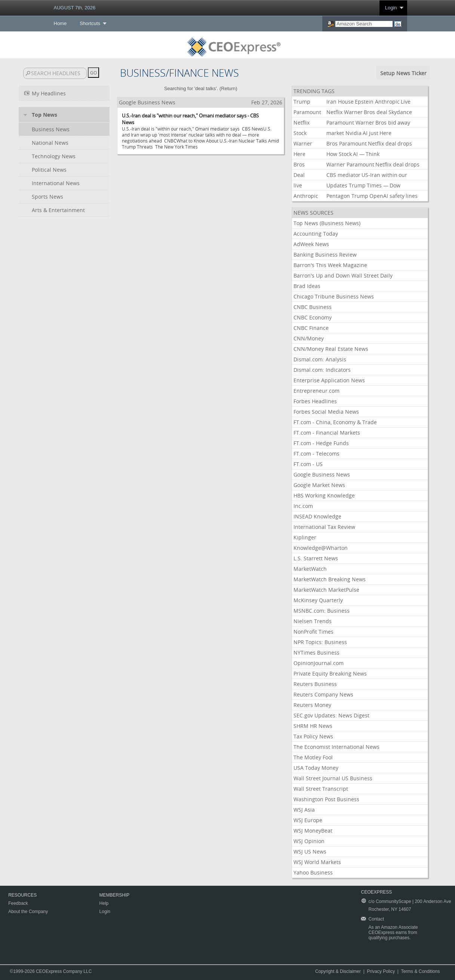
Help (104, 903)
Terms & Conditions (420, 971)
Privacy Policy (381, 971)
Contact (376, 919)
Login (391, 8)
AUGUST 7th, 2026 (75, 8)
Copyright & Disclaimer (338, 971)
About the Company (28, 912)
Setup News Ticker (403, 73)
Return (228, 88)
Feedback (18, 903)
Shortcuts (90, 23)
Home (60, 23)
